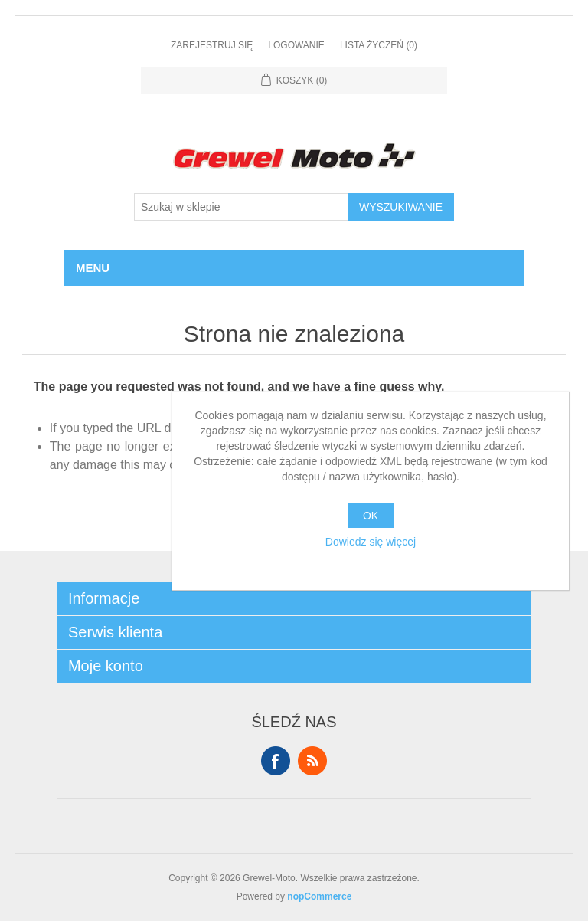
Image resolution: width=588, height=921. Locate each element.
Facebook (276, 761)
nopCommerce (319, 896)
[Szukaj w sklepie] (241, 207)
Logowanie (296, 45)
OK (371, 516)
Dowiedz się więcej (371, 542)
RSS (312, 761)
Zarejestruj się (212, 45)
